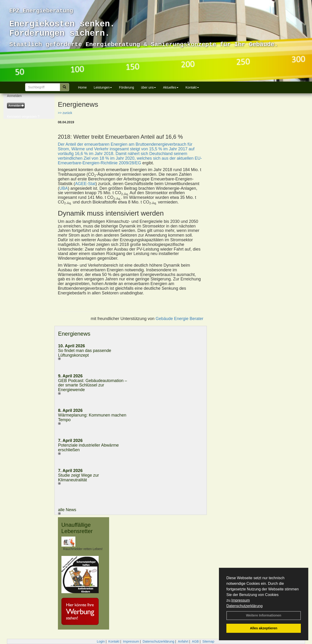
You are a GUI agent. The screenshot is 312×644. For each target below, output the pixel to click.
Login (101, 641)
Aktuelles (171, 87)
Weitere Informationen (264, 615)
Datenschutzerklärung (245, 606)
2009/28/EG (130, 163)
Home (82, 87)
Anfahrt (183, 641)
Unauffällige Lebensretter (77, 528)
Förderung (126, 87)
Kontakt (192, 87)
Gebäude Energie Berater (179, 319)
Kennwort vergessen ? (23, 117)
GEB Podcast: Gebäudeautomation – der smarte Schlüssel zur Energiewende (93, 385)
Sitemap (208, 641)
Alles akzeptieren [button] (264, 628)
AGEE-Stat (85, 184)
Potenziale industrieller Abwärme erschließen (89, 448)
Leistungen (103, 87)
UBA (64, 188)
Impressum (240, 600)
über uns (148, 87)
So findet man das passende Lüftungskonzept (85, 353)
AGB (195, 641)
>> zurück (65, 113)
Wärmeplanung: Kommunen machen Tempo (92, 417)
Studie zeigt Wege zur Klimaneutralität (79, 478)
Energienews (74, 334)
